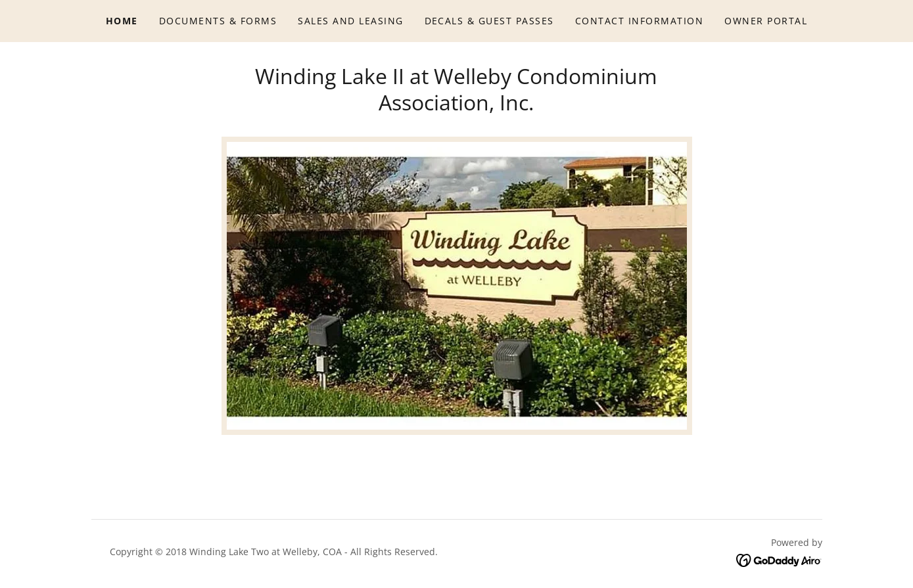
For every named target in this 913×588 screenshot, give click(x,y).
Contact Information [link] (639, 21)
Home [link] (122, 21)
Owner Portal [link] (766, 21)
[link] (779, 559)
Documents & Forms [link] (218, 21)
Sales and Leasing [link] (350, 21)
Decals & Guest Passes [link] (489, 21)
